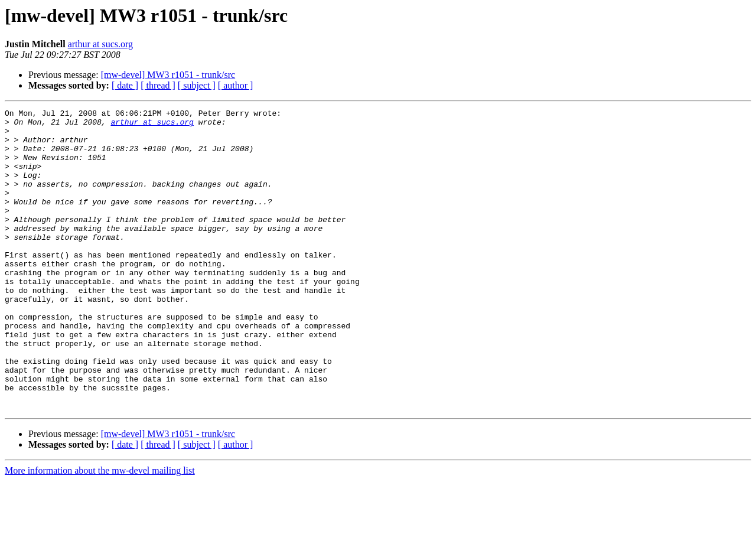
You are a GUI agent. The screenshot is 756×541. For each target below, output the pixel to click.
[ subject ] (197, 85)
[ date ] (125, 85)
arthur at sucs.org (100, 44)
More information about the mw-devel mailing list (100, 531)
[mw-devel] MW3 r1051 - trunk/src (168, 75)
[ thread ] (158, 85)
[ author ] (236, 85)
